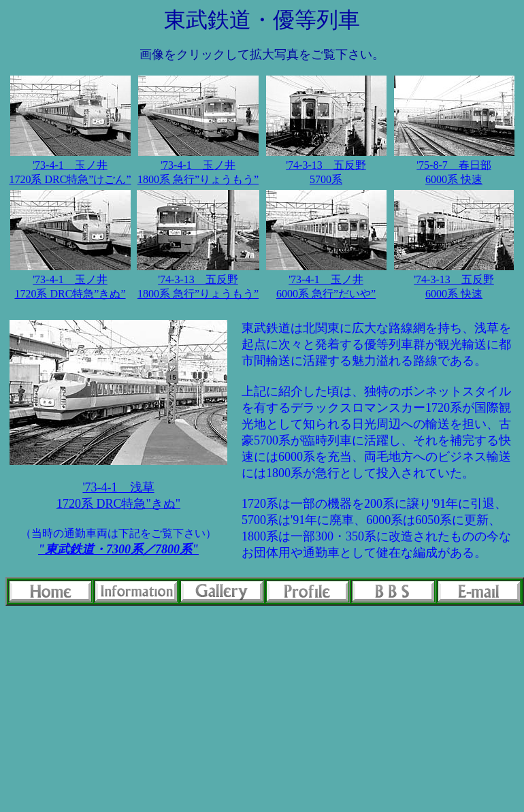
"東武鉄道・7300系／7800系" (118, 549)
